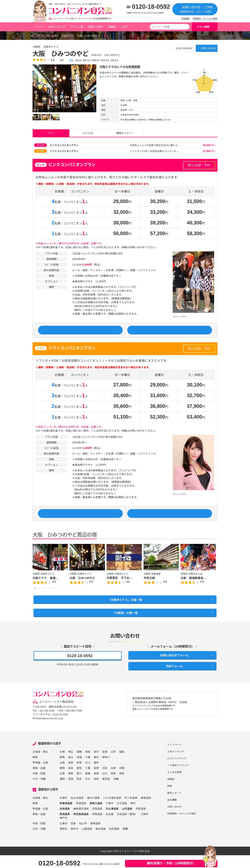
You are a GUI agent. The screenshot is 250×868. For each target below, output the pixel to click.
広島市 (63, 836)
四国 (43, 786)
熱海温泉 (65, 827)
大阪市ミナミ (73, 36)
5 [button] (54, 596)
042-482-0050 (48, 723)
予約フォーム (173, 678)
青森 (88, 764)
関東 (35, 770)
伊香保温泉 (66, 816)
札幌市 (63, 810)
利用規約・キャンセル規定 (205, 18)
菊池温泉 (101, 841)
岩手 (96, 764)
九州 (35, 791)
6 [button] (59, 596)
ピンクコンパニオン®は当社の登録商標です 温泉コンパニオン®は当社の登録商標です (157, 721)
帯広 (71, 764)
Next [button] (214, 572)
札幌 (62, 764)
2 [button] (40, 596)
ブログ (124, 27)
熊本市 (74, 841)
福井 (96, 775)
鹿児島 (106, 791)
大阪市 (145, 827)
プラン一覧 (77, 27)
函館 (79, 764)
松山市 (83, 836)
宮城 (105, 764)
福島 (122, 764)
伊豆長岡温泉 (81, 827)
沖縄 (43, 791)
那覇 (125, 841)
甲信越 (36, 775)
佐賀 (71, 791)
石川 (88, 775)
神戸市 (63, 831)
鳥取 (71, 786)
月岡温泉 (97, 821)
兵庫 (113, 781)
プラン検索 (203, 27)
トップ (39, 27)
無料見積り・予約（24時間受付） (171, 863)
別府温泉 (114, 841)
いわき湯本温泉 (112, 810)
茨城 (79, 770)
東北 (45, 764)
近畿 (43, 781)
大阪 (105, 781)
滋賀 (96, 781)
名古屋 (110, 827)
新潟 (79, 775)
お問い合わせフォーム (172, 666)
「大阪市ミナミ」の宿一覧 (125, 608)
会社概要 (185, 18)
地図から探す (96, 27)
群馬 (62, 770)
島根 (96, 786)
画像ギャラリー (125, 134)
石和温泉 (65, 821)
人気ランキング (56, 27)
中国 (35, 786)
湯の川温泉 (93, 810)
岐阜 (71, 781)
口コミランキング (178, 772)
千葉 (88, 770)
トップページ (42, 36)
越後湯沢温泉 (81, 821)
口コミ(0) (88, 134)
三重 (88, 781)
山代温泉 (127, 821)
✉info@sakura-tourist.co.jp (49, 731)
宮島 (73, 836)
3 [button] (44, 596)
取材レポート (175, 808)
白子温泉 (122, 816)
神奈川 (106, 770)
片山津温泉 (112, 821)
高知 (122, 786)
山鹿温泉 (87, 841)
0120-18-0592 (151, 7)
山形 (113, 764)
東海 (35, 781)
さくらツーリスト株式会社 (58, 714)
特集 (170, 801)
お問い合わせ (204, 49)
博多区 (63, 841)
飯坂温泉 (146, 810)
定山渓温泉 (77, 810)
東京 (96, 770)
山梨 (62, 775)
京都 (122, 781)
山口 (105, 786)
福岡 (62, 791)
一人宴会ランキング (179, 779)
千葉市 (110, 816)
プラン (51, 134)
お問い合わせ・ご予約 (195, 9)
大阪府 (59, 36)
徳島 (113, 786)
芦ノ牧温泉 (131, 810)
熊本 (79, 791)
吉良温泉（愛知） (127, 827)
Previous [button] (36, 572)
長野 (71, 775)
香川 (79, 786)
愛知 (79, 781)
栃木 (71, 770)
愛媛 (88, 786)
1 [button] (35, 596)
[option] (64, 88)
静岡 (62, 781)
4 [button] (49, 596)
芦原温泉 (141, 821)
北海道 (36, 764)
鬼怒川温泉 (96, 816)
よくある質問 (175, 786)
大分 (88, 791)
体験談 (112, 27)
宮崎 (96, 791)
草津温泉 (81, 816)
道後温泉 (95, 836)
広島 (62, 786)
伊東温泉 (97, 827)
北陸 (45, 775)
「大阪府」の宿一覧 (125, 623)
